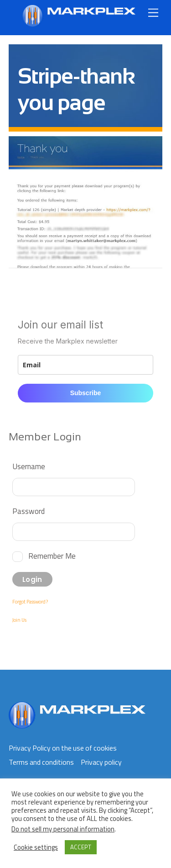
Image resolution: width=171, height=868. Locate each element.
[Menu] (153, 13)
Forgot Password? (30, 602)
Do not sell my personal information (63, 829)
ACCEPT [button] (81, 847)
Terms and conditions (41, 762)
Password (28, 511)
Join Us (19, 620)
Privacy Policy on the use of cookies (63, 748)
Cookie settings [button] (36, 847)
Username (29, 466)
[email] (86, 365)
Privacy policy (101, 762)
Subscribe (86, 393)
